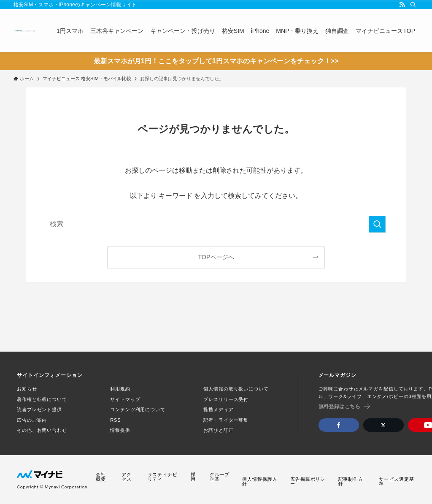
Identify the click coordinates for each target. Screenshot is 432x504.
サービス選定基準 (396, 482)
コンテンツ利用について (138, 409)
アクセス (127, 477)
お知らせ (27, 389)
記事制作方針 (351, 482)
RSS (115, 420)
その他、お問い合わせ (42, 430)
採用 (193, 477)
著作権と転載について (42, 399)
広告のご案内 (32, 420)
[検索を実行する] (377, 224)
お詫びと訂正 (218, 430)
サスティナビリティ (163, 477)
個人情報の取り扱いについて (236, 389)
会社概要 (101, 477)
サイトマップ (125, 399)
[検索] (413, 5)
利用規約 (120, 389)
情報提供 (120, 430)
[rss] (402, 5)
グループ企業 (220, 477)
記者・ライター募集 (226, 420)
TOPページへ (216, 257)
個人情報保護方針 (260, 482)
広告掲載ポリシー (308, 482)
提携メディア (218, 409)
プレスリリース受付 (226, 399)
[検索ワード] (216, 224)
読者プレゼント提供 (39, 409)
